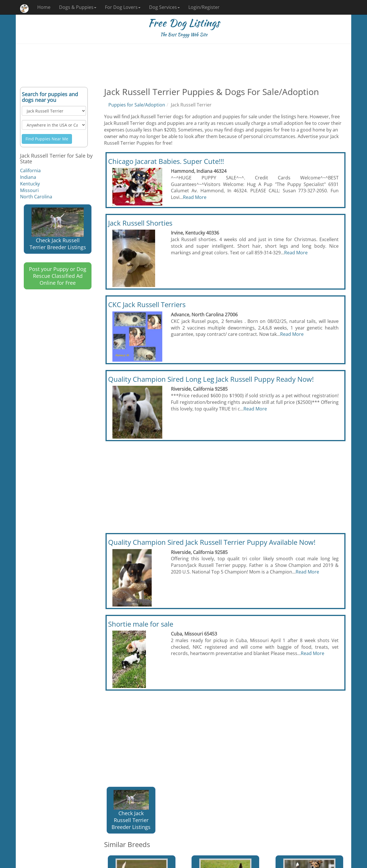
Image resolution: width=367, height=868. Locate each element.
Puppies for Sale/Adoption (137, 105)
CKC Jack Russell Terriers (147, 304)
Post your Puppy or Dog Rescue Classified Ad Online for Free (58, 276)
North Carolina (36, 197)
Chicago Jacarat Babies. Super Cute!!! (166, 161)
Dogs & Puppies (78, 7)
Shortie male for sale (141, 624)
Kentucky (30, 184)
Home (44, 7)
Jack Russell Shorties (140, 223)
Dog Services (164, 7)
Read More (195, 197)
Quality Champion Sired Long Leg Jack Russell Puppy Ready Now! (211, 379)
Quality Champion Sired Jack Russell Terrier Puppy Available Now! (212, 542)
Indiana (28, 177)
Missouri (29, 190)
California (30, 170)
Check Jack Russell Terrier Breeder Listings (58, 229)
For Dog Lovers (123, 7)
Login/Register (204, 7)
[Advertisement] (183, 65)
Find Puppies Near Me (47, 139)
